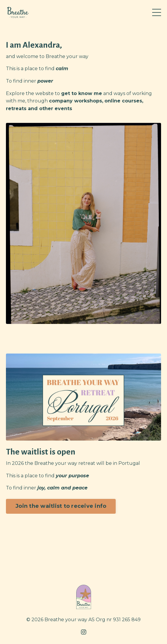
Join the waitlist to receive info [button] (61, 506)
